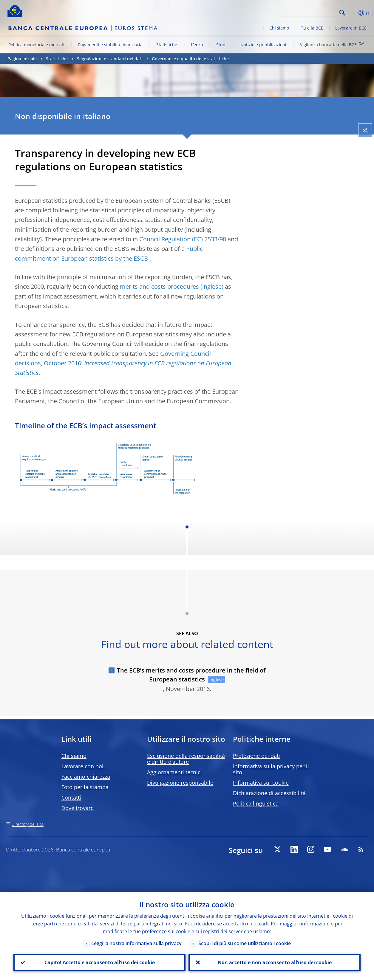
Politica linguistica (256, 803)
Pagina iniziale (22, 59)
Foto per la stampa (85, 787)
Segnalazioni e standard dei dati (110, 59)
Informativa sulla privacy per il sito (271, 769)
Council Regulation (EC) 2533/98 (183, 239)
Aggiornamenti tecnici (174, 772)
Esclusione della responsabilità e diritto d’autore (186, 759)
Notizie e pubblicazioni (263, 45)
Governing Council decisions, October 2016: (123, 363)
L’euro (197, 45)
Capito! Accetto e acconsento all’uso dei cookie (100, 962)
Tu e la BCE (312, 28)
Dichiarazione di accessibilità (269, 793)
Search (342, 13)
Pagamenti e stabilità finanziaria (110, 45)
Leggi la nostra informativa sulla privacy (136, 943)
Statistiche (167, 45)
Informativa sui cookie (261, 783)
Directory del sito (28, 824)
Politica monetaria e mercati (36, 45)
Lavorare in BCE (351, 28)
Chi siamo (279, 28)
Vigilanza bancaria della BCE (333, 44)
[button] (352, 13)
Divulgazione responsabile (180, 783)
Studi (221, 45)
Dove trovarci (78, 808)
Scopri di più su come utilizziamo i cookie (245, 943)
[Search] (307, 12)
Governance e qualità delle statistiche (190, 59)
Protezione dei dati (256, 756)
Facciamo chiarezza (86, 777)
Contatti (71, 797)
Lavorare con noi (82, 766)
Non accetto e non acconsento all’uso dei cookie (275, 962)
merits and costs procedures (159, 286)
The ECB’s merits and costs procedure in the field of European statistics (191, 675)
